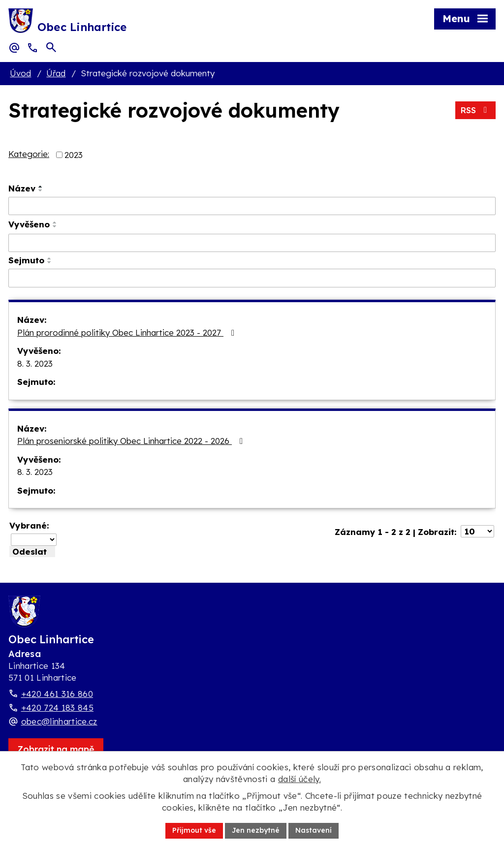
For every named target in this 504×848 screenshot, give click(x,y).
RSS (475, 110)
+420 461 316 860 (57, 694)
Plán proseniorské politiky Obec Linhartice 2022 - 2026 (132, 441)
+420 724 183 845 (57, 707)
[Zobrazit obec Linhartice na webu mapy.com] (56, 749)
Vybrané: (29, 525)
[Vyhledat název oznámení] (252, 206)
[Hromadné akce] (34, 540)
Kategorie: (29, 154)
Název (22, 188)
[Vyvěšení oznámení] (252, 243)
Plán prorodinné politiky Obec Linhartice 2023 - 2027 (128, 332)
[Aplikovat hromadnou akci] (32, 551)
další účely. (299, 779)
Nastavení (314, 830)
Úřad (56, 73)
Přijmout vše (194, 830)
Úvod (20, 73)
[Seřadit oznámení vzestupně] (41, 187)
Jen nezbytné (256, 830)
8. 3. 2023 (35, 363)
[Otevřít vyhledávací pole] (51, 47)
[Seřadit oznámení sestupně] (41, 190)
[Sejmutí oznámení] (252, 278)
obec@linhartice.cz (59, 721)
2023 (74, 155)
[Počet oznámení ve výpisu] (477, 531)
